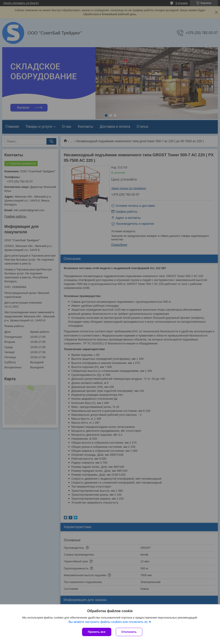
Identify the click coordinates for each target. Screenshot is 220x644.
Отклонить (129, 632)
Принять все (97, 632)
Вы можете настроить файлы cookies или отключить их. (108, 622)
